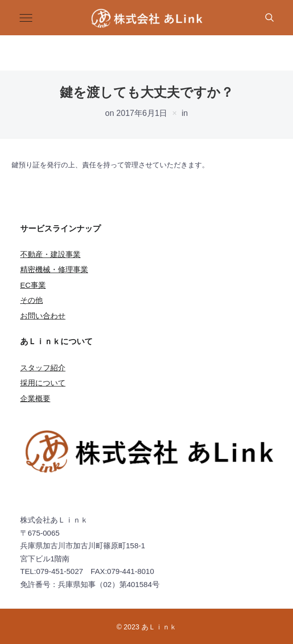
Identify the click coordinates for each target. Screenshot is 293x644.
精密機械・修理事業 (54, 269)
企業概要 (35, 398)
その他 (31, 300)
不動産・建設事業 (50, 254)
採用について (43, 383)
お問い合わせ (43, 316)
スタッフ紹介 (43, 368)
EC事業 (33, 285)
